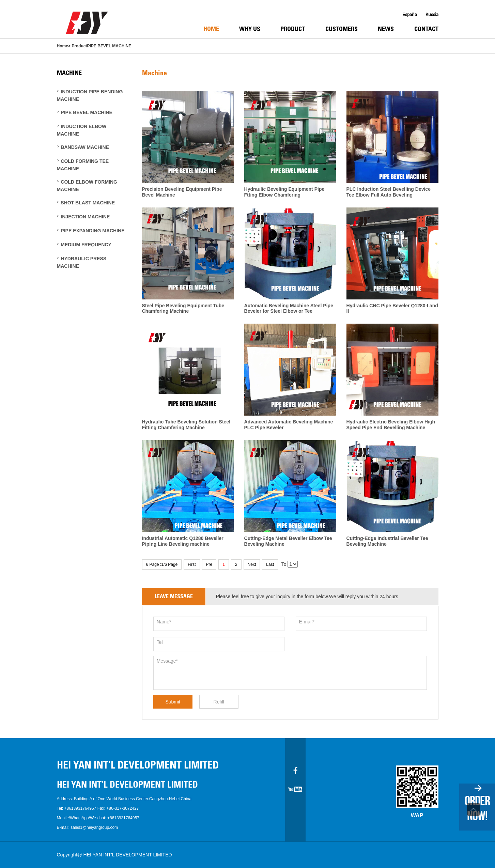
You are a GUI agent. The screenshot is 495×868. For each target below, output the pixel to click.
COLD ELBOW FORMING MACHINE (87, 186)
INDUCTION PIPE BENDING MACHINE (90, 95)
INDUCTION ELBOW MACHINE (82, 130)
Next (252, 564)
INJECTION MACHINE (85, 217)
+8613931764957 (80, 808)
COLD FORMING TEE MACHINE (83, 165)
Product (293, 30)
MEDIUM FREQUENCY (86, 245)
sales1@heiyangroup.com (94, 827)
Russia (432, 14)
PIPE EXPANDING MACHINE (92, 231)
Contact (426, 30)
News (386, 30)
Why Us (250, 30)
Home (211, 30)
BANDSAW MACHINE (85, 147)
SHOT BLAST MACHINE (88, 203)
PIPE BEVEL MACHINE (109, 46)
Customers (342, 30)
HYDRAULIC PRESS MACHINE (82, 262)
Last (270, 564)
